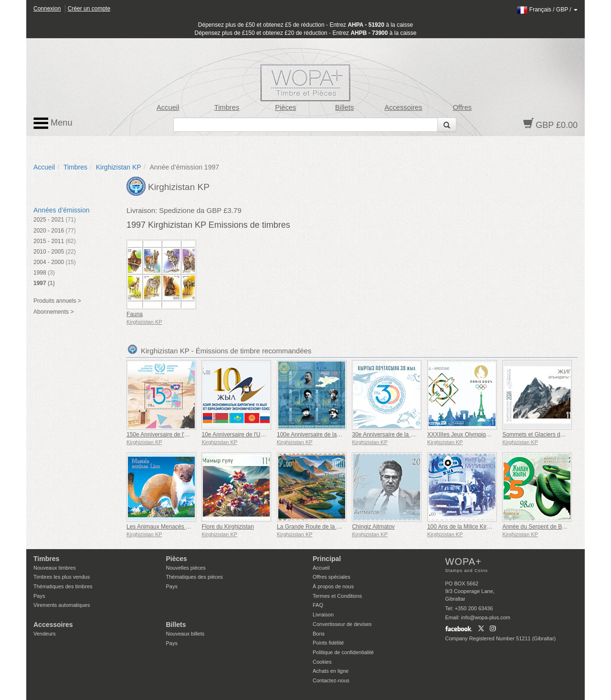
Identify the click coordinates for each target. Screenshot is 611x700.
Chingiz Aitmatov (373, 527)
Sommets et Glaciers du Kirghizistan (548, 435)
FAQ (318, 605)
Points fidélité (328, 643)
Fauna (135, 314)
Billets (344, 107)
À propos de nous (333, 586)
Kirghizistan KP (119, 167)
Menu (53, 123)
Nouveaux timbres (55, 568)
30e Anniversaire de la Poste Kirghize (399, 435)
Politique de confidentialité (343, 652)
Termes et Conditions (337, 596)
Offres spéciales (332, 577)
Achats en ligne (331, 671)
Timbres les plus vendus (62, 577)
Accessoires (403, 107)
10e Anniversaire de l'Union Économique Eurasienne (268, 435)
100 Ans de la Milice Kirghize (464, 527)
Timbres (227, 107)
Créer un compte (89, 9)
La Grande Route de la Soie (312, 527)
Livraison (323, 615)
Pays (39, 596)
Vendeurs (44, 634)
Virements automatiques (62, 605)
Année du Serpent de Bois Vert (542, 527)
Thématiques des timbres (63, 586)
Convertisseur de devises (342, 624)
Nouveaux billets (185, 634)
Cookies (322, 662)
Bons (319, 634)
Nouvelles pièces (186, 568)
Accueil (168, 107)
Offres (462, 107)
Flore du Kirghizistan (227, 527)
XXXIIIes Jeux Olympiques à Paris (471, 435)
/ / (547, 10)
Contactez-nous (331, 680)
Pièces (285, 107)
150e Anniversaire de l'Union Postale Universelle (188, 435)
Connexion (47, 9)
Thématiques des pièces (195, 577)
